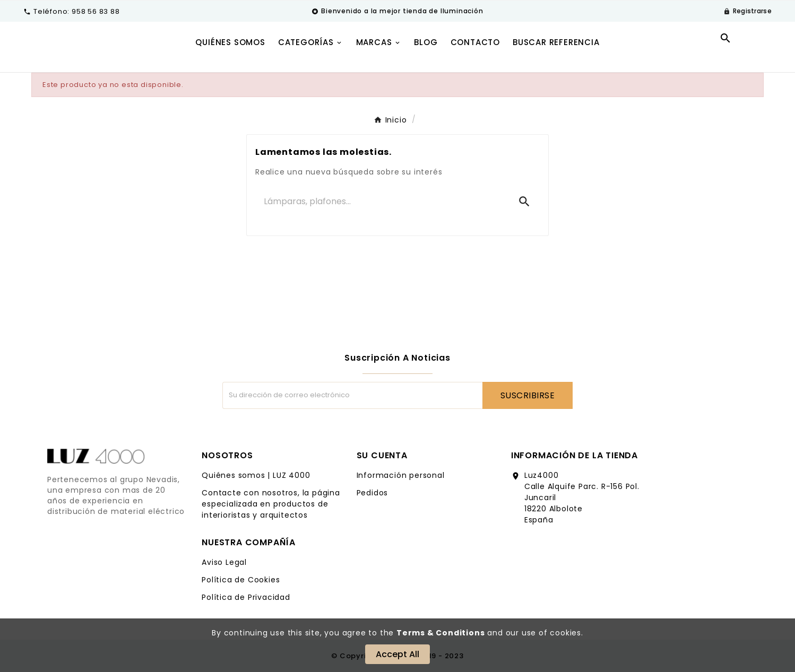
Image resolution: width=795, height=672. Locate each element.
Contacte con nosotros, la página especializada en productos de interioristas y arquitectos (271, 504)
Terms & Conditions (440, 633)
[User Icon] (748, 11)
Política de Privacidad (246, 597)
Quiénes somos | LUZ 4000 (256, 475)
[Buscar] (382, 202)
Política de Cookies (241, 580)
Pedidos (373, 493)
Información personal (401, 475)
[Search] (524, 202)
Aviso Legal (224, 562)
